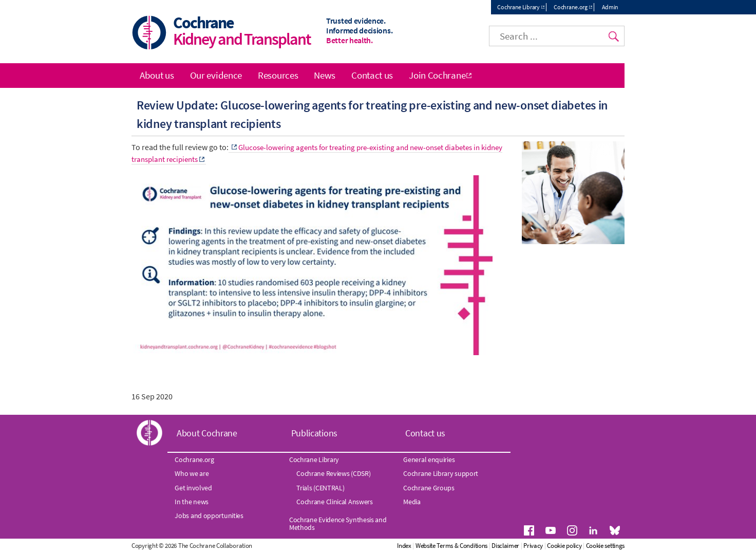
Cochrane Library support (441, 473)
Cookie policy (564, 546)
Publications (314, 433)
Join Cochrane (437, 75)
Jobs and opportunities (209, 516)
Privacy (533, 546)
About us (157, 75)
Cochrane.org (570, 7)
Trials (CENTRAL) (320, 488)
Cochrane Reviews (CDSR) (333, 473)
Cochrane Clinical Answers (335, 502)
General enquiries (429, 459)
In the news (192, 502)
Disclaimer (505, 546)
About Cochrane (207, 433)
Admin (610, 7)
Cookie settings (606, 546)
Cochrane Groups (429, 488)
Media (412, 502)
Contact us (372, 75)
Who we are (192, 473)
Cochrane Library (518, 7)
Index (404, 546)
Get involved (193, 488)
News (325, 75)
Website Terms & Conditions (451, 546)
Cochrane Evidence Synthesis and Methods (338, 523)
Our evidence (216, 75)
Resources (278, 75)
